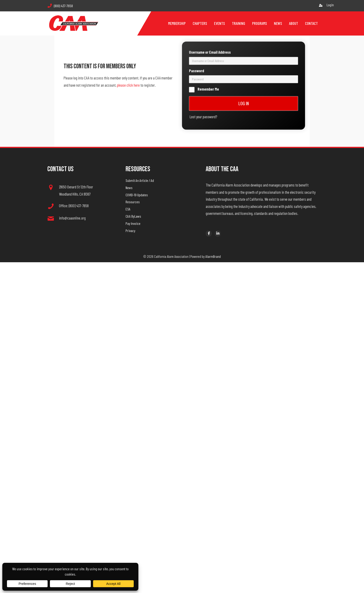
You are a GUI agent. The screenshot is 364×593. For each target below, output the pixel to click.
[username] (244, 39)
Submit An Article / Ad (140, 180)
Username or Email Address (210, 30)
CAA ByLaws (133, 216)
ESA (128, 209)
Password (197, 49)
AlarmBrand (213, 256)
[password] (244, 57)
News (129, 188)
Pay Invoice (133, 223)
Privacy (130, 231)
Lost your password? (203, 95)
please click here (128, 85)
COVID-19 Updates (137, 195)
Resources (133, 202)
